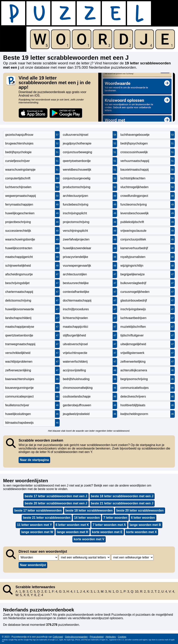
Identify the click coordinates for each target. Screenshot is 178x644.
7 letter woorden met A (109, 525)
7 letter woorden (115, 518)
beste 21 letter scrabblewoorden (47, 518)
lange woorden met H (73, 532)
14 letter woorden (87, 518)
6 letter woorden (143, 518)
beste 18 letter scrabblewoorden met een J (122, 496)
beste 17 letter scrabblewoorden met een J (56, 496)
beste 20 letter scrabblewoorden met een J (56, 503)
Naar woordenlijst (33, 565)
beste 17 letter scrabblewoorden (38, 510)
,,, (38, 557)
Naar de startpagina (34, 460)
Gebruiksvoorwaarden (76, 637)
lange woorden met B (145, 525)
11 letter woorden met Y (34, 525)
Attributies (111, 637)
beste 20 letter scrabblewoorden (140, 510)
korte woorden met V (89, 539)
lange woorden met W (37, 532)
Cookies (122, 637)
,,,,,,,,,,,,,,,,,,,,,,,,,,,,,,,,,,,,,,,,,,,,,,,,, (85, 557)
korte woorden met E (107, 532)
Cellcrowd (58, 637)
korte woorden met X (141, 532)
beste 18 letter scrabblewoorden (89, 510)
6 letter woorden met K (72, 525)
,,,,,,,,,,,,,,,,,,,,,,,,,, (132, 557)
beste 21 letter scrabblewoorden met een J (122, 503)
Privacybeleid (97, 637)
